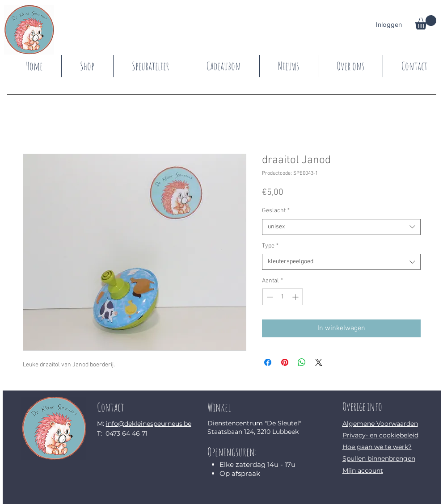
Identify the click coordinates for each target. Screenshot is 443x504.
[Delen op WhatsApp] (302, 362)
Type (270, 246)
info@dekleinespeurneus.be (149, 424)
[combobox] (341, 227)
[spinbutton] (283, 297)
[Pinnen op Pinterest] (285, 362)
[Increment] (296, 297)
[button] (426, 22)
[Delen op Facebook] (268, 362)
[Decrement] (269, 297)
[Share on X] (319, 362)
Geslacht (276, 211)
